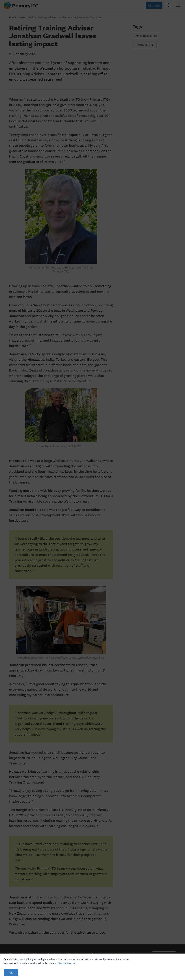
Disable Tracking (67, 963)
